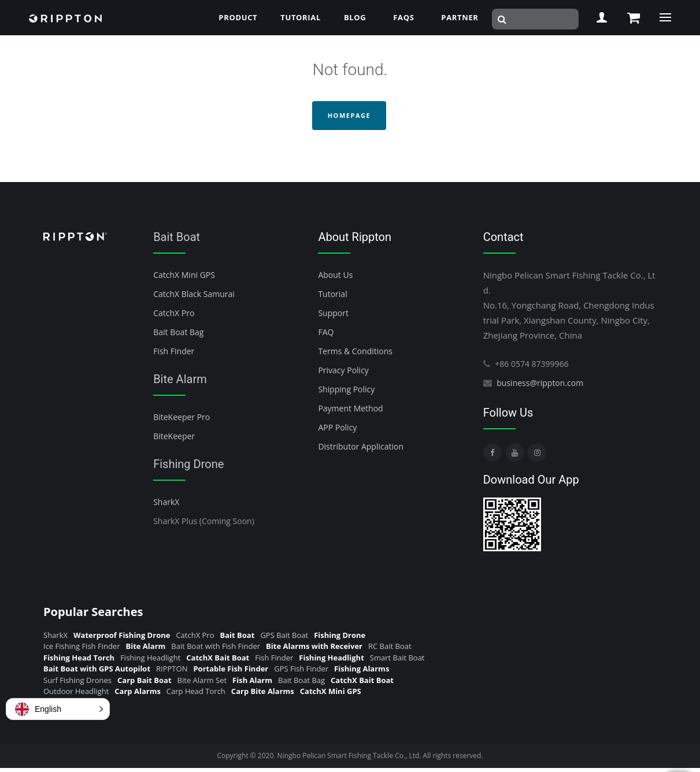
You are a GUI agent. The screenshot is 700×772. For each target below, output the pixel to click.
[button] (58, 709)
